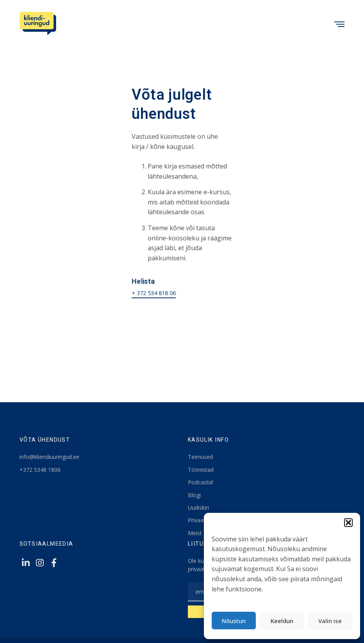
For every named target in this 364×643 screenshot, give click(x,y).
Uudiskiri (198, 508)
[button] (348, 523)
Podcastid (200, 482)
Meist (195, 533)
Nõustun (234, 621)
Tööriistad (201, 470)
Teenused (200, 457)
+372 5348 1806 (40, 470)
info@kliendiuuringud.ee (49, 457)
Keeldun (282, 621)
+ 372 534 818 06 (154, 293)
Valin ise (330, 621)
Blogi (194, 495)
